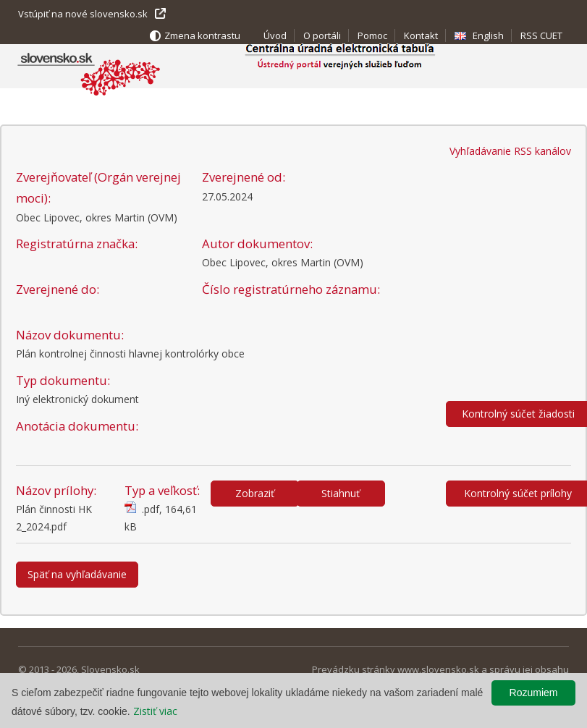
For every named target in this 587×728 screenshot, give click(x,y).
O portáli (322, 35)
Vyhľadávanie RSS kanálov (510, 151)
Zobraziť (255, 493)
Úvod (275, 35)
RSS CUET (541, 35)
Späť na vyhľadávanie (77, 574)
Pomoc (372, 35)
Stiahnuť (341, 493)
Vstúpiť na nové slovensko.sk (83, 14)
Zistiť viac (155, 711)
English (488, 35)
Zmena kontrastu (202, 35)
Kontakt (421, 35)
